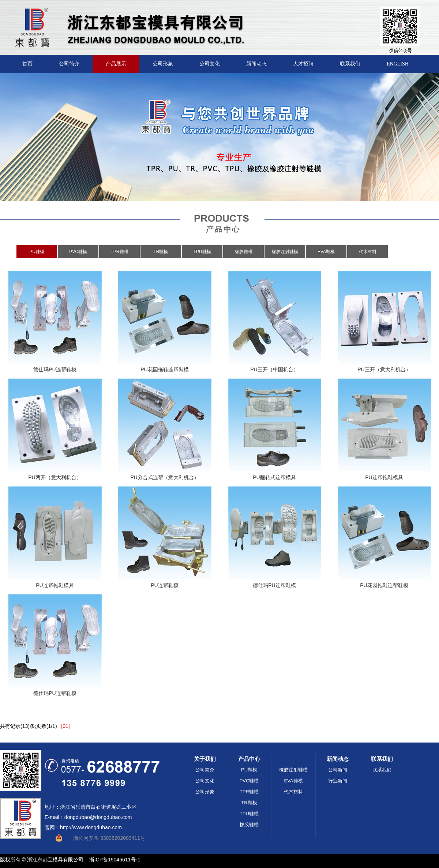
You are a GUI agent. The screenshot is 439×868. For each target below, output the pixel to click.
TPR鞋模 (120, 252)
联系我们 (350, 64)
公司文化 (210, 64)
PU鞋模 (37, 252)
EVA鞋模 (326, 252)
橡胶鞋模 (244, 252)
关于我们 (205, 759)
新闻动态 (256, 64)
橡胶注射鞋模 (285, 252)
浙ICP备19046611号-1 (115, 860)
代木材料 (368, 252)
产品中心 (249, 759)
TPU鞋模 (202, 252)
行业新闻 (338, 781)
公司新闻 (338, 770)
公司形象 (163, 64)
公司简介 (69, 64)
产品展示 (116, 64)
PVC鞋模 (78, 252)
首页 (27, 64)
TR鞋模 (161, 252)
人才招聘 (303, 64)
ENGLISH (398, 64)
